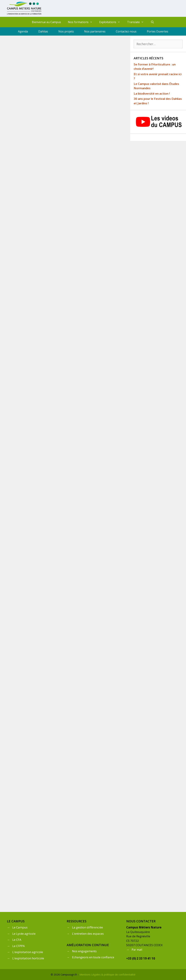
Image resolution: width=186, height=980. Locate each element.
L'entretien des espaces (88, 934)
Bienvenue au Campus (46, 22)
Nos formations (82, 22)
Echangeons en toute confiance (93, 957)
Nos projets (66, 31)
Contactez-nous (126, 31)
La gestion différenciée (87, 927)
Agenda (23, 31)
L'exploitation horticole (28, 958)
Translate (137, 22)
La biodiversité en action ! (152, 93)
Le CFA (17, 940)
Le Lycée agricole (24, 934)
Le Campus (20, 927)
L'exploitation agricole (28, 952)
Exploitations (111, 22)
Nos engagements (84, 951)
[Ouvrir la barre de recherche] (152, 22)
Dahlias (43, 31)
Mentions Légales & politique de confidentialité (107, 974)
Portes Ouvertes (158, 31)
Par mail (137, 950)
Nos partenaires (95, 31)
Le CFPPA (19, 946)
